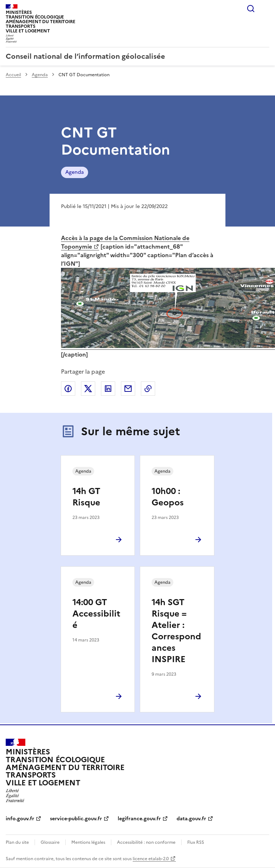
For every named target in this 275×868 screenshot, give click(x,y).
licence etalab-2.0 (151, 859)
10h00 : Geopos (168, 497)
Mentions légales (88, 842)
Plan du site (17, 842)
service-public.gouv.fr (76, 819)
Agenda (40, 75)
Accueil (13, 75)
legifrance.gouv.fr (139, 819)
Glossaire (50, 842)
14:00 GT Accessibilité (96, 614)
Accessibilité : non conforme (146, 842)
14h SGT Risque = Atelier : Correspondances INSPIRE (176, 631)
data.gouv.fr (191, 819)
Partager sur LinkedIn (108, 389)
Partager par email (128, 389)
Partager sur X (88, 389)
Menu (265, 9)
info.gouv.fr (20, 819)
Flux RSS (196, 842)
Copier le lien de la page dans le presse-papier (148, 389)
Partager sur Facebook (68, 389)
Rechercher (251, 9)
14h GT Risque (86, 497)
